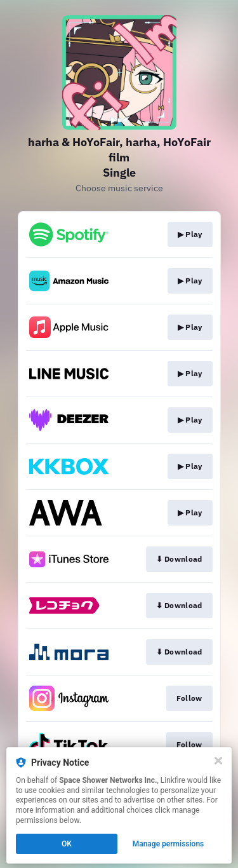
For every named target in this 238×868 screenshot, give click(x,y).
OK (67, 844)
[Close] (218, 761)
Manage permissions (169, 844)
